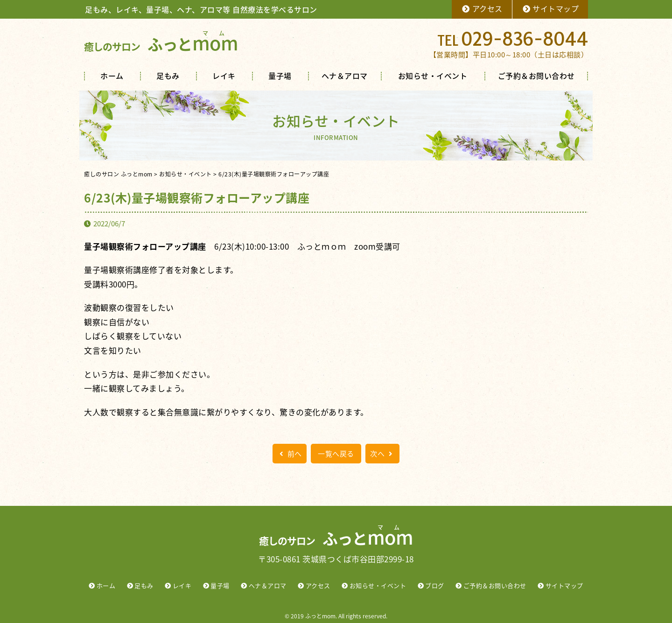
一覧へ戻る (336, 454)
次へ (382, 454)
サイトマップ (550, 8)
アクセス (482, 8)
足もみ (168, 76)
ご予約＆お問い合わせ (536, 76)
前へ (290, 454)
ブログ (435, 585)
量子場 (280, 76)
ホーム (112, 76)
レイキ (224, 76)
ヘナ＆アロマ (345, 76)
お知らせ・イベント (433, 76)
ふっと (161, 44)
